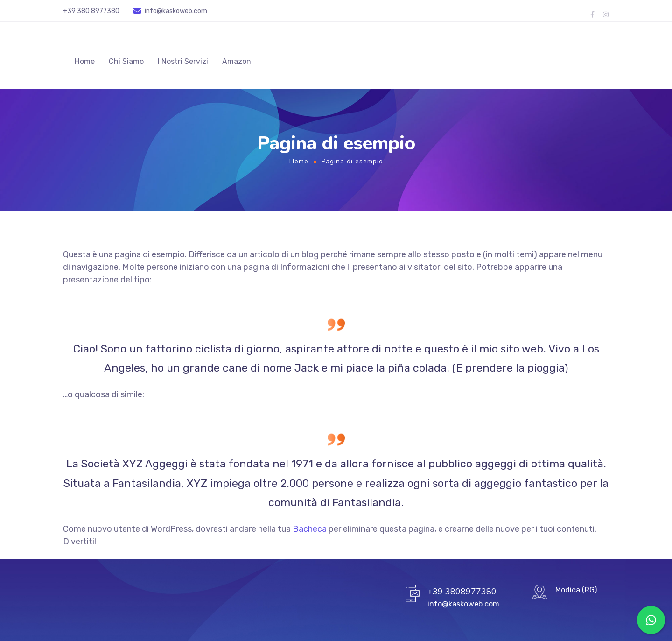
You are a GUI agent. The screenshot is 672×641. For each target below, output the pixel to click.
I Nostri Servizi (183, 63)
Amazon (237, 63)
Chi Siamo (126, 63)
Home (85, 63)
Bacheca (310, 531)
